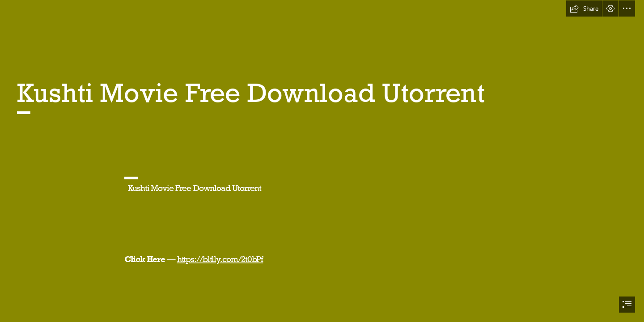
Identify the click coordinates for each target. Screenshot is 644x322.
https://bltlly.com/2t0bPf (220, 259)
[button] (584, 8)
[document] (322, 161)
